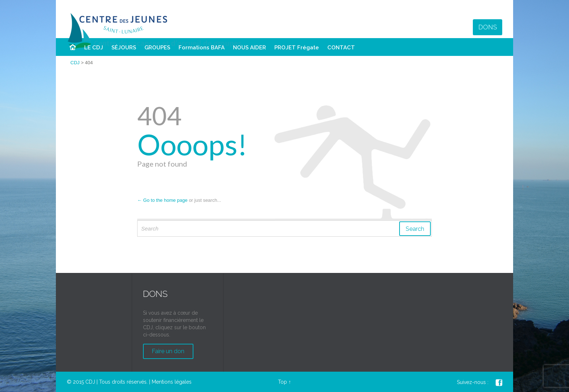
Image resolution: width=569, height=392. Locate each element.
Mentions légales (172, 382)
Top (283, 382)
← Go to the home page (162, 200)
